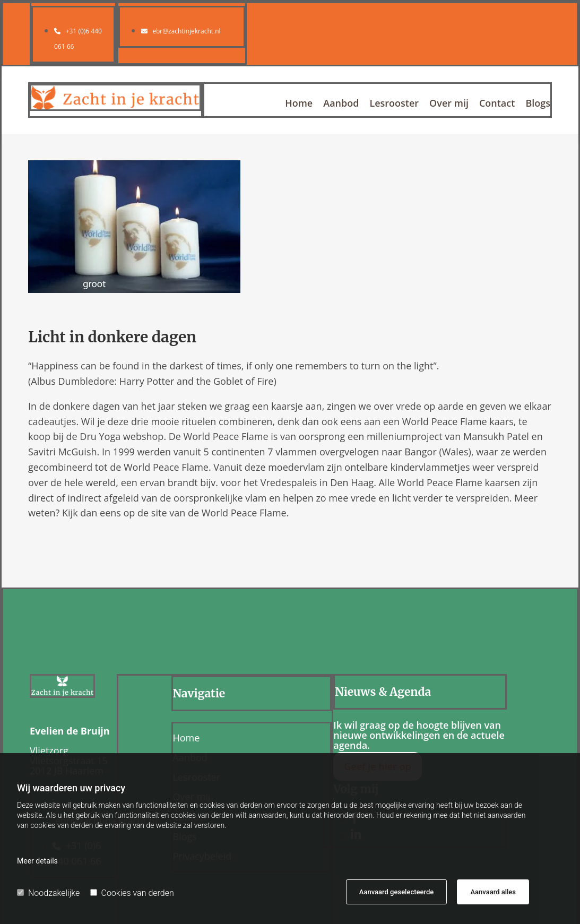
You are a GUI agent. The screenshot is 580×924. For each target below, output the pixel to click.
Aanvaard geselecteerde (396, 892)
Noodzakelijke (48, 893)
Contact (497, 104)
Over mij (449, 104)
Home (299, 104)
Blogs (538, 104)
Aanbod (341, 104)
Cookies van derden (132, 893)
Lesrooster (394, 104)
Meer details (37, 861)
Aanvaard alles (493, 892)
